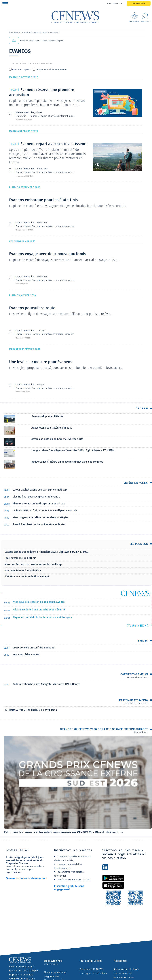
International (22, 112)
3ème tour (42, 276)
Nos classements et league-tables (55, 974)
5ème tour (42, 169)
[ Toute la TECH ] (137, 626)
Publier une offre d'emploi (24, 971)
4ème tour (42, 223)
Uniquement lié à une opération (51, 69)
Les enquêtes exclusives (93, 973)
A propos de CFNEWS (126, 969)
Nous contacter (122, 973)
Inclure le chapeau (21, 69)
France (19, 172)
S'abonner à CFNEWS (91, 969)
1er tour (41, 384)
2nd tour (41, 331)
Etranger (33, 116)
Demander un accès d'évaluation (26, 878)
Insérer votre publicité (22, 967)
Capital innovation (103, 146)
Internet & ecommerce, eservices (57, 172)
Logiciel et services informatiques (57, 116)
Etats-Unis (21, 116)
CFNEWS (14, 33)
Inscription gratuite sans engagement (69, 888)
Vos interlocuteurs (124, 977)
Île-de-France (32, 172)
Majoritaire (100, 92)
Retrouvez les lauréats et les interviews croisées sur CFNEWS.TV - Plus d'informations (63, 832)
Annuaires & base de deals (34, 33)
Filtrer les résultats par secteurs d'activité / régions (36, 41)
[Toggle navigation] (4, 4)
